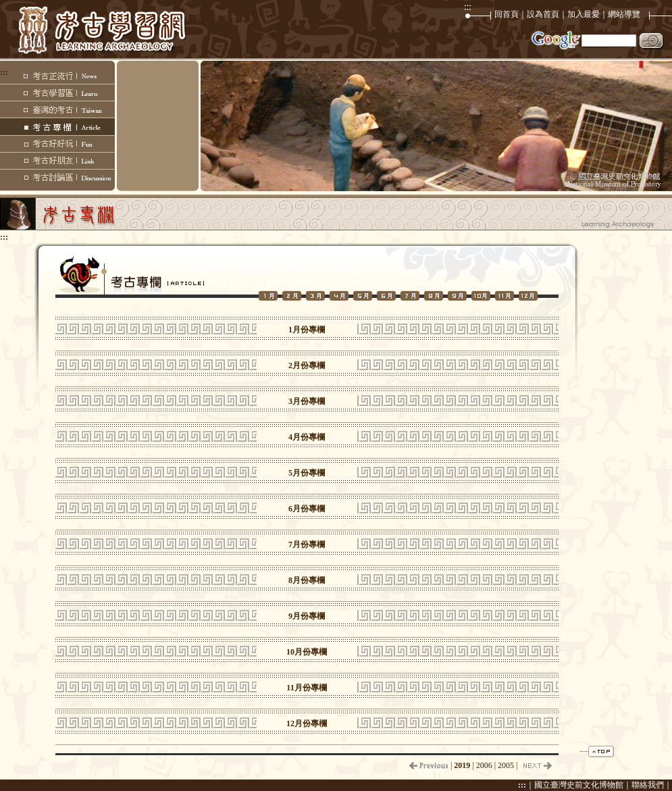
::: (522, 785)
